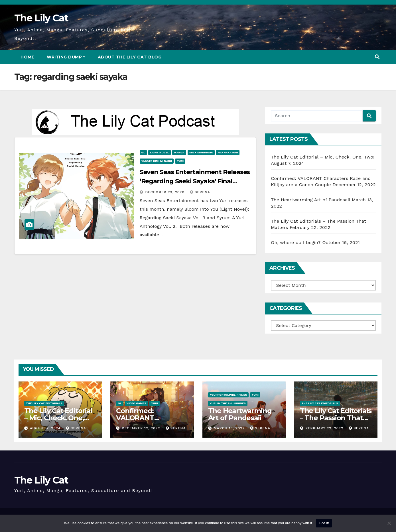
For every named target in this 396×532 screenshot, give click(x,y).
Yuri (180, 161)
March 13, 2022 (230, 428)
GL (143, 152)
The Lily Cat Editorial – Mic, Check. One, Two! (323, 157)
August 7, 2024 (46, 428)
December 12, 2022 (142, 428)
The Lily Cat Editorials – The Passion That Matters (336, 418)
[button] (377, 57)
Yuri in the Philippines (228, 403)
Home (27, 57)
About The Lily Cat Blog (130, 57)
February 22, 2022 (325, 428)
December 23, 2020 (166, 192)
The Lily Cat (41, 18)
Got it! (324, 523)
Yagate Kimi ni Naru (157, 161)
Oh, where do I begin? (296, 242)
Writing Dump (66, 57)
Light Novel (160, 152)
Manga (179, 152)
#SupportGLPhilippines (229, 395)
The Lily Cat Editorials (44, 403)
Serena (200, 192)
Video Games (137, 403)
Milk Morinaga (201, 152)
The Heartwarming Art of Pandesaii (310, 200)
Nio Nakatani (228, 152)
